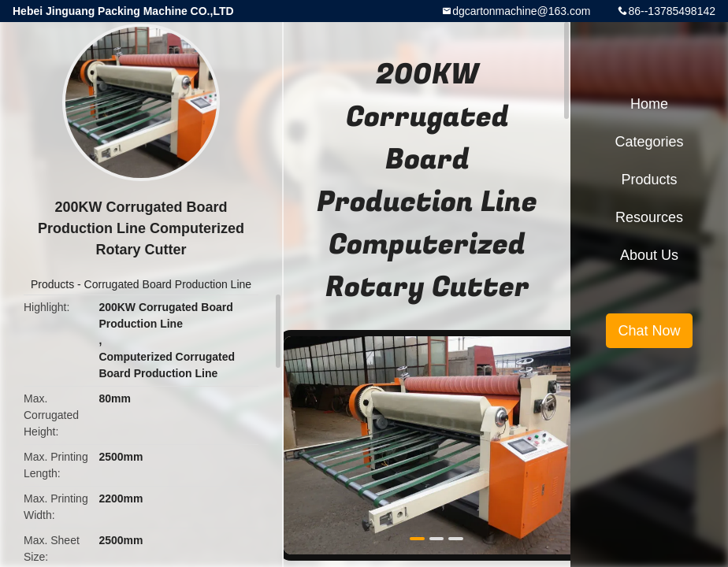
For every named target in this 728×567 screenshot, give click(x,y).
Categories (649, 142)
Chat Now (649, 331)
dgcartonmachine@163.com (521, 11)
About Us (649, 255)
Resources (649, 217)
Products (52, 284)
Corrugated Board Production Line (168, 284)
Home (649, 104)
